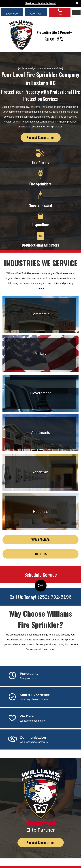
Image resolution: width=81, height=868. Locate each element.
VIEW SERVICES (40, 540)
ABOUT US (41, 554)
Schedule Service (41, 574)
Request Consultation (41, 137)
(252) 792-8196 (55, 597)
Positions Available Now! (40, 3)
